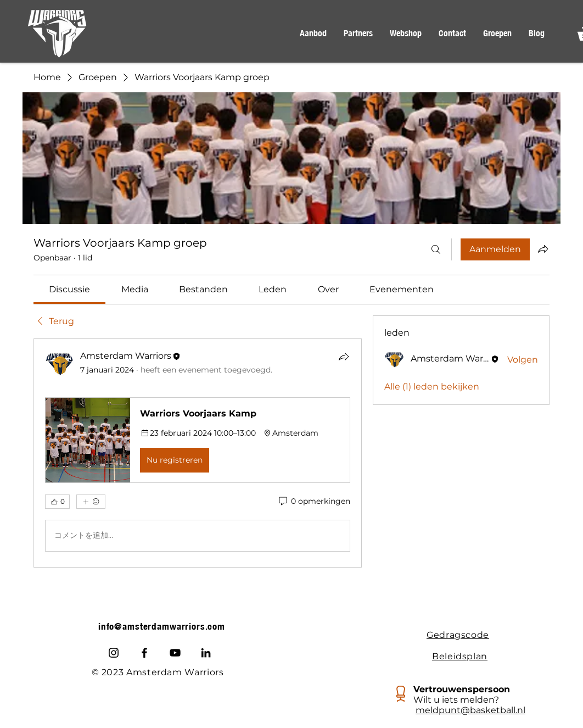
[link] (69, 289)
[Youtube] (175, 653)
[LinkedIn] (206, 653)
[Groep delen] (543, 249)
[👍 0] (57, 502)
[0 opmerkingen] (314, 502)
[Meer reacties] (91, 502)
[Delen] (344, 357)
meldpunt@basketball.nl (470, 710)
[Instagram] (114, 653)
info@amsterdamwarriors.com (162, 626)
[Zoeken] (436, 249)
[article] (198, 453)
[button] (313, 34)
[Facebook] (144, 653)
